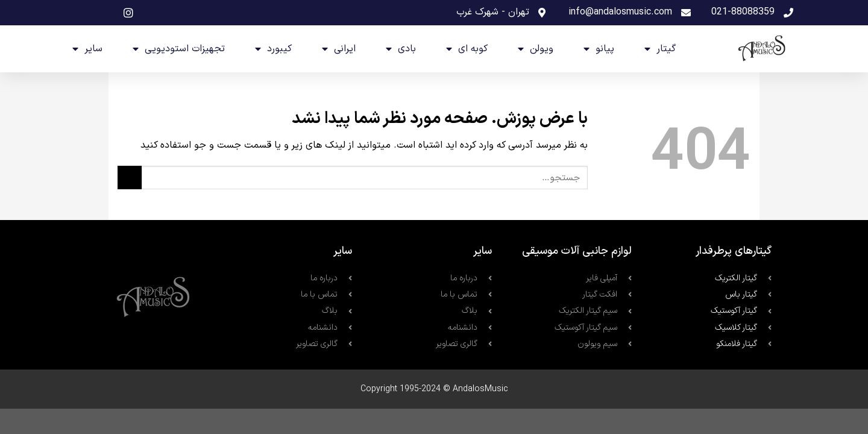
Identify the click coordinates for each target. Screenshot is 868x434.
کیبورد (273, 49)
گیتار (660, 49)
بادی (401, 49)
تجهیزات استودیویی (179, 49)
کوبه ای (467, 49)
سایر (87, 49)
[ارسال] (130, 178)
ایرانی (339, 49)
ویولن (536, 49)
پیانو (599, 49)
